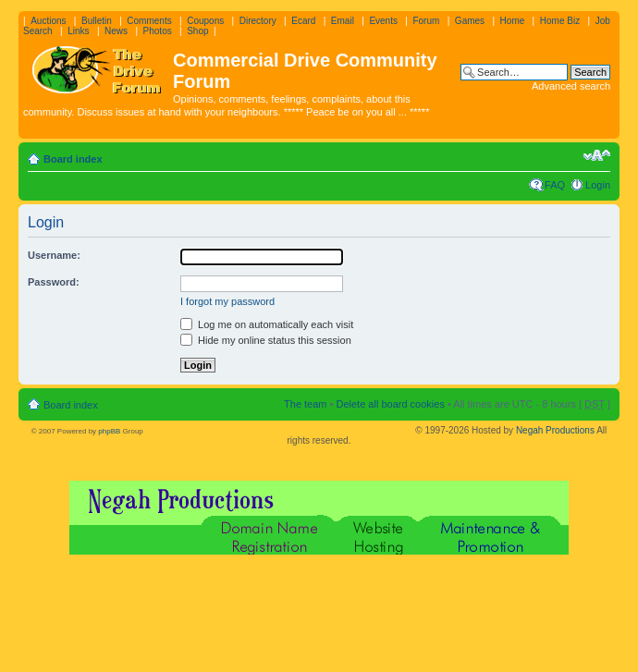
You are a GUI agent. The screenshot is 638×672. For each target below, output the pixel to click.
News (116, 31)
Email (343, 21)
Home (513, 21)
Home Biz (560, 21)
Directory (258, 21)
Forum (426, 21)
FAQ (555, 185)
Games (470, 21)
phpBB (109, 431)
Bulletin (97, 21)
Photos (158, 31)
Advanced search (571, 86)
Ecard (303, 21)
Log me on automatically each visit (267, 324)
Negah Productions (555, 430)
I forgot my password (227, 301)
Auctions (48, 21)
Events (383, 21)
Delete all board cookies (390, 404)
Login (598, 185)
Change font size (597, 155)
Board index (73, 159)
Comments (149, 21)
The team (305, 404)
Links (78, 31)
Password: (54, 282)
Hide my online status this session (266, 340)
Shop (197, 31)
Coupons (205, 21)
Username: (54, 255)
